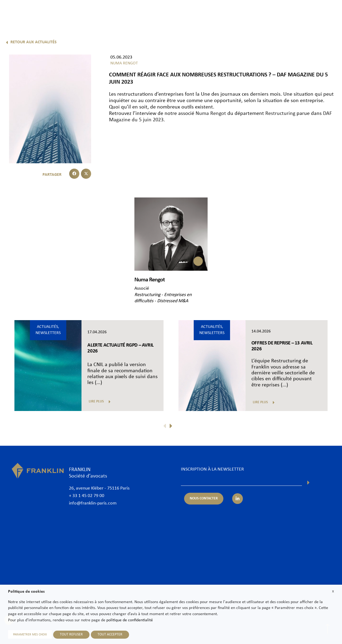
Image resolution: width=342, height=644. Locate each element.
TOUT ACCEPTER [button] (110, 635)
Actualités (248, 13)
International (219, 13)
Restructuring (280, 114)
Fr (322, 26)
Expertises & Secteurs (180, 13)
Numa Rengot (211, 114)
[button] (74, 174)
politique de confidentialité (130, 620)
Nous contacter (313, 13)
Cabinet (123, 13)
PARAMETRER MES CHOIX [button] (30, 635)
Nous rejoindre (278, 13)
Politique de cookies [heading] (26, 592)
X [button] (333, 591)
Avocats (145, 13)
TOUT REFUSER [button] (71, 635)
